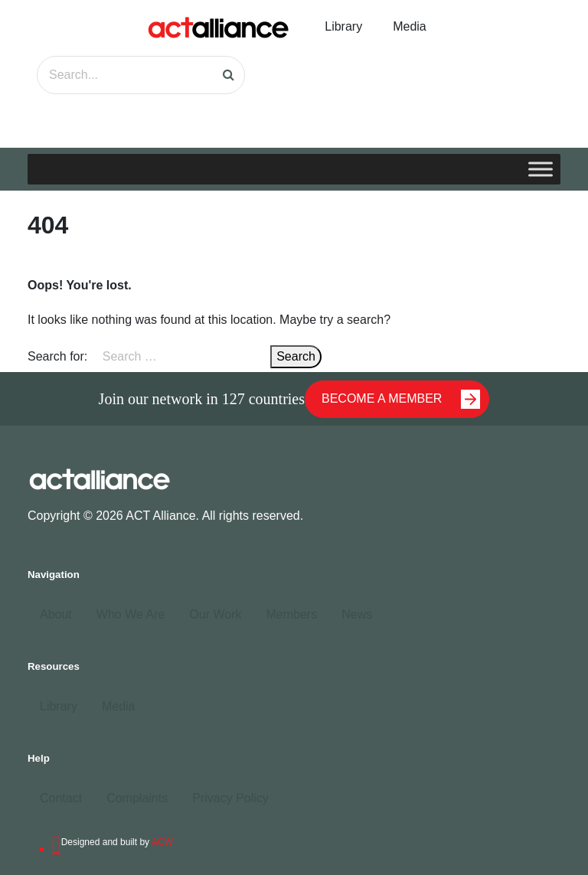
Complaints (137, 798)
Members (291, 614)
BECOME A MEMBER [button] (401, 399)
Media (410, 26)
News (357, 614)
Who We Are (131, 614)
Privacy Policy (230, 798)
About (56, 614)
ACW (162, 842)
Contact (61, 798)
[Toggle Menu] (541, 169)
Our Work (215, 614)
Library (343, 26)
